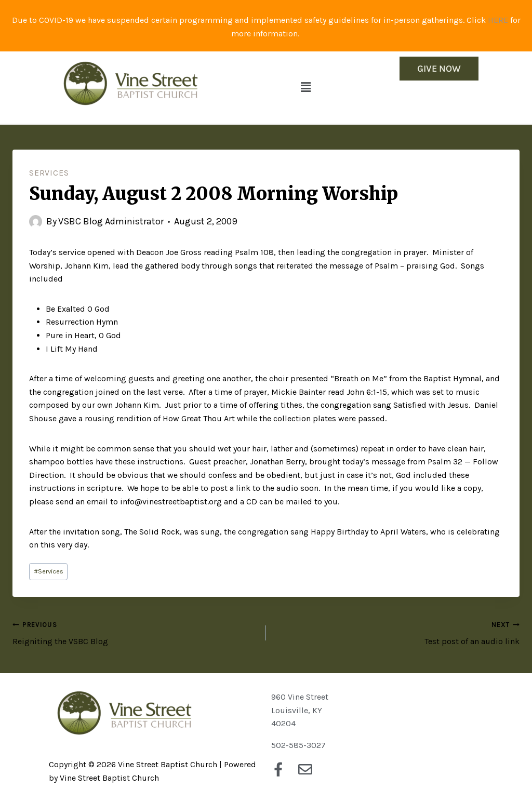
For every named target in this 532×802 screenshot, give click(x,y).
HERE (498, 20)
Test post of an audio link (397, 632)
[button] (306, 87)
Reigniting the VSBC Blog (135, 632)
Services (49, 173)
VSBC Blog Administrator (111, 221)
